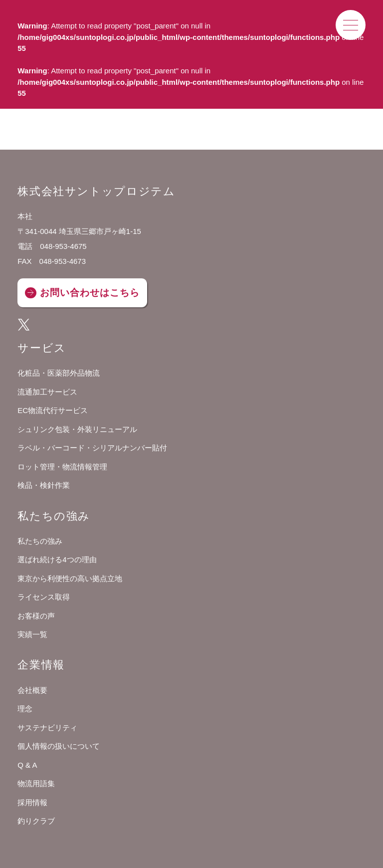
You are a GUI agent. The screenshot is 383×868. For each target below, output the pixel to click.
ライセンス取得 (44, 597)
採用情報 (32, 802)
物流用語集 (36, 783)
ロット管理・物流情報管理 (62, 467)
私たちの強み (40, 541)
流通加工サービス (47, 392)
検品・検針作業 (44, 485)
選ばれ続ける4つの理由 (57, 559)
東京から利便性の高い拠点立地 (70, 578)
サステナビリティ (47, 728)
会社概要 (32, 690)
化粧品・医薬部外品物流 (59, 373)
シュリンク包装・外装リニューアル (77, 429)
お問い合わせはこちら (90, 293)
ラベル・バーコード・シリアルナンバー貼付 (92, 448)
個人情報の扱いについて (59, 746)
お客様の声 (36, 616)
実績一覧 (32, 634)
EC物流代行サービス (53, 410)
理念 (25, 709)
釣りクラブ (36, 821)
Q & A (27, 765)
